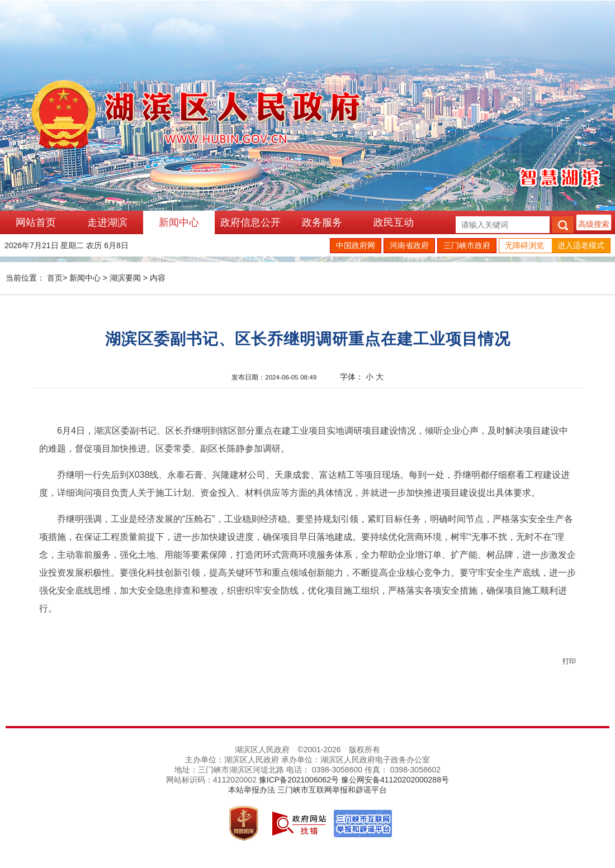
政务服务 (322, 222)
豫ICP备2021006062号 (299, 780)
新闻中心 (179, 222)
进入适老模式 (581, 245)
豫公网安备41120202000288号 (395, 780)
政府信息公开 (250, 222)
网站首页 (36, 222)
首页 (55, 278)
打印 (569, 661)
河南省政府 (409, 245)
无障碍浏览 (524, 245)
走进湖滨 (107, 222)
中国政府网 (356, 245)
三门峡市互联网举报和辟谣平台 (332, 790)
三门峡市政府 (467, 245)
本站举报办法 (252, 790)
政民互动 (394, 222)
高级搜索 (594, 224)
